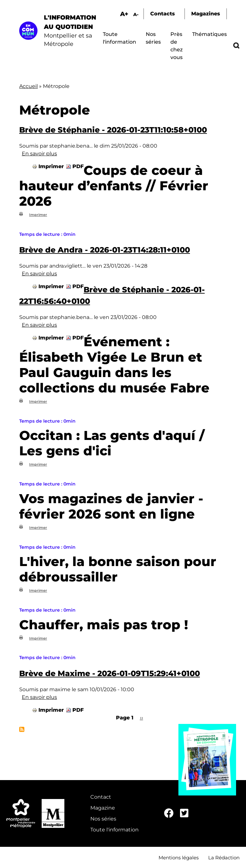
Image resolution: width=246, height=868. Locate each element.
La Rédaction (224, 858)
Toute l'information (115, 830)
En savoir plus (39, 154)
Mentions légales (179, 858)
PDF (78, 166)
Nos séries (103, 819)
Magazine (103, 808)
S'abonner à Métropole (22, 729)
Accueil (29, 86)
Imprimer (51, 166)
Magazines (206, 14)
